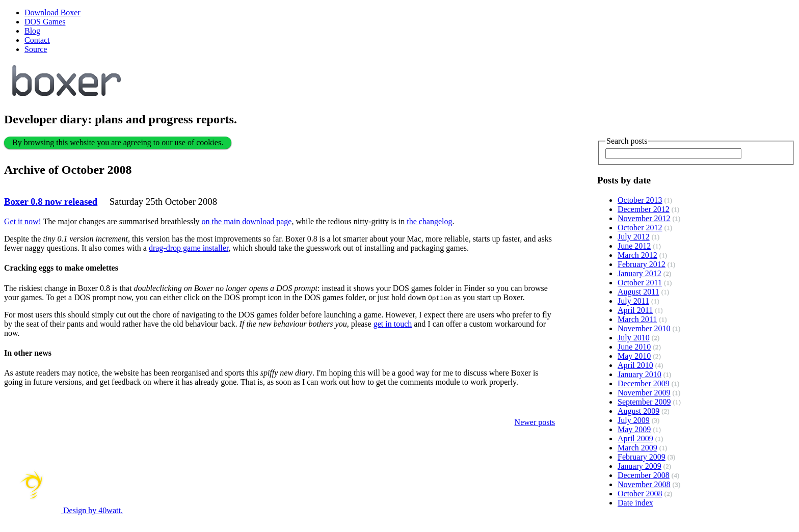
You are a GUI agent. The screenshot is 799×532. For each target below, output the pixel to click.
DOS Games (45, 22)
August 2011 (638, 292)
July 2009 (634, 420)
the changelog (429, 221)
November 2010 (644, 328)
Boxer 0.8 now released (51, 202)
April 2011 (635, 310)
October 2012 (640, 228)
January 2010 (640, 374)
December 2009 (644, 383)
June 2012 (634, 246)
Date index (635, 503)
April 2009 (635, 438)
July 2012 (634, 237)
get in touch (393, 324)
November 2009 (644, 393)
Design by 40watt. (63, 510)
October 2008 (640, 494)
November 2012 (644, 218)
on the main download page (247, 221)
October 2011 (640, 283)
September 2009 (644, 402)
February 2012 (642, 264)
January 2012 (640, 273)
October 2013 (640, 200)
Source (36, 49)
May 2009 (634, 429)
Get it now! (23, 221)
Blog (32, 31)
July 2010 (634, 338)
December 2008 (644, 475)
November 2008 (644, 484)
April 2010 (635, 365)
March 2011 (637, 319)
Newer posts (535, 422)
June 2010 (634, 347)
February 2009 (642, 457)
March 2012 (637, 255)
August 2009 (638, 411)
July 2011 (633, 301)
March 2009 (637, 448)
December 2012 (644, 209)
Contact (37, 40)
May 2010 (634, 356)
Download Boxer (52, 12)
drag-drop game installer (189, 248)
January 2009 (640, 466)
